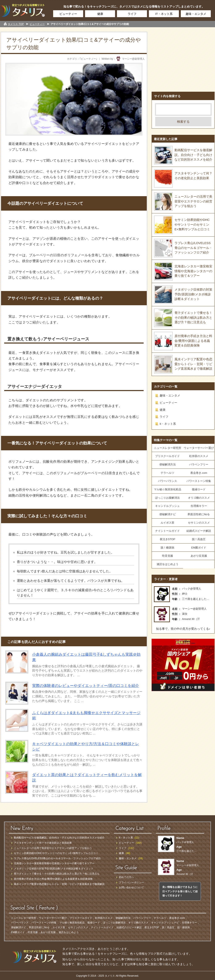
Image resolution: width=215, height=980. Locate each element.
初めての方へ (126, 877)
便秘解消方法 (168, 464)
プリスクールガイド (167, 456)
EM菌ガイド (199, 548)
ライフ (132, 14)
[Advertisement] (183, 58)
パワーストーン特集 (199, 481)
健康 (100, 14)
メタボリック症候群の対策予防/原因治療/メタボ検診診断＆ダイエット (193, 294)
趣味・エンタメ (196, 14)
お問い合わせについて (131, 887)
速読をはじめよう (168, 564)
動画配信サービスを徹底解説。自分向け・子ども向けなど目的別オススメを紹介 (193, 155)
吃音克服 (168, 556)
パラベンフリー (199, 464)
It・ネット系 (168, 424)
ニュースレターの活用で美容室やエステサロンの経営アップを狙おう (193, 201)
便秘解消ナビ (168, 514)
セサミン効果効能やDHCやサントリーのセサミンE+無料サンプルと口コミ (192, 224)
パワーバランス (167, 481)
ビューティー (68, 14)
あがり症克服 (199, 556)
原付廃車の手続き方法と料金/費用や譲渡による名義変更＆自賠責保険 (193, 341)
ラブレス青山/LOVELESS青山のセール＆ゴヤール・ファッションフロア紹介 (193, 248)
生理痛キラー (199, 506)
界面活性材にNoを (199, 514)
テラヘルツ (167, 473)
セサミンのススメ (199, 523)
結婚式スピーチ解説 (199, 531)
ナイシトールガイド (167, 531)
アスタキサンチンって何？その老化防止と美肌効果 (43, 843)
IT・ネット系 (164, 14)
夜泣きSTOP (168, 539)
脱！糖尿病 (167, 548)
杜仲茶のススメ (199, 456)
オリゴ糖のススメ (199, 498)
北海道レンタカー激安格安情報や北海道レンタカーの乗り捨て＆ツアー (193, 271)
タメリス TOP (16, 24)
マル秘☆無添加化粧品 (168, 489)
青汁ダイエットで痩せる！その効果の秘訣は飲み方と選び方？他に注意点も (193, 317)
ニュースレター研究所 (168, 448)
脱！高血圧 (199, 539)
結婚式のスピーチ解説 (129, 927)
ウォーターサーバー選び (199, 448)
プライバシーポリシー (131, 882)
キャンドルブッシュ (167, 506)
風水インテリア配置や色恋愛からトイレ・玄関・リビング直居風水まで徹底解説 (193, 364)
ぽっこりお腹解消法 (167, 498)
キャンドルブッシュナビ (165, 923)
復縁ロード (199, 489)
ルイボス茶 (167, 523)
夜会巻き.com (199, 473)
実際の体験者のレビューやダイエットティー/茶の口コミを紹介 (86, 686)
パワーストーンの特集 (44, 923)
